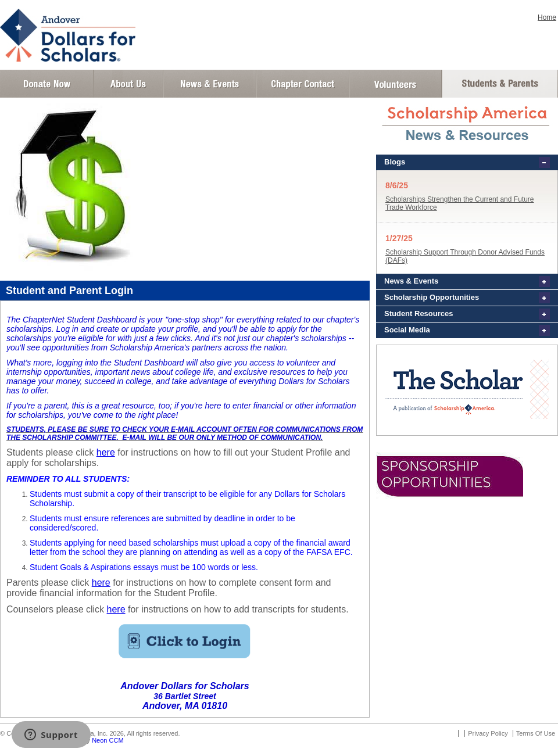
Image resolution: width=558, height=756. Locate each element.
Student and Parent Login (499, 84)
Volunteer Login (395, 84)
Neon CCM (108, 740)
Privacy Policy (488, 733)
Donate (47, 84)
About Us (128, 84)
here (106, 452)
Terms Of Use (536, 733)
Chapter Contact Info (303, 84)
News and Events (210, 84)
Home (547, 17)
